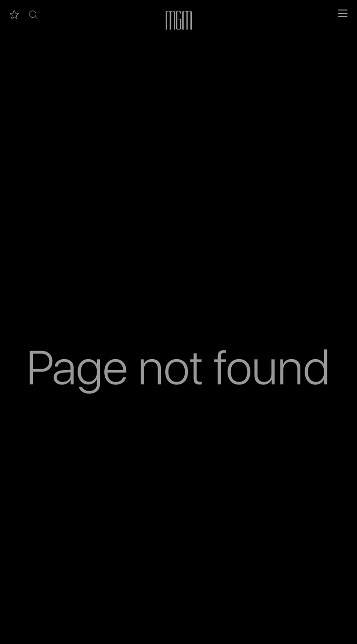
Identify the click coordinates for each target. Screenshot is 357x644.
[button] (33, 15)
